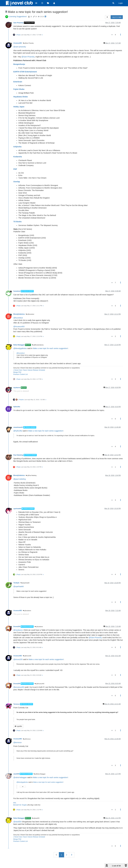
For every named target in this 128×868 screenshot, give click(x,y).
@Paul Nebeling (31, 475)
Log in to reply (117, 17)
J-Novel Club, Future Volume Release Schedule (29, 370)
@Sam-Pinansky (28, 57)
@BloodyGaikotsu (38, 345)
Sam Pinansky (18, 23)
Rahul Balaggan (19, 345)
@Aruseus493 (19, 327)
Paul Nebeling (18, 455)
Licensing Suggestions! (18, 16)
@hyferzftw (18, 431)
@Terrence (27, 739)
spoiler (18, 726)
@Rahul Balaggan (39, 774)
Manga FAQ (17, 372)
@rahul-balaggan (20, 777)
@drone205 (18, 659)
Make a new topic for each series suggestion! (50, 348)
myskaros (17, 388)
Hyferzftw (17, 407)
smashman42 (18, 427)
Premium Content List (20, 374)
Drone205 (17, 627)
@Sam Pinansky (28, 43)
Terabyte (16, 583)
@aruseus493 (19, 687)
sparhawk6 (17, 509)
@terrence (17, 742)
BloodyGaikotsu (19, 314)
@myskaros (27, 611)
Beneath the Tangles (20, 805)
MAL (15, 803)
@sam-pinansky (20, 47)
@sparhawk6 (25, 583)
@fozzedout (30, 314)
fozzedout (17, 291)
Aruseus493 (18, 43)
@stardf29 (36, 818)
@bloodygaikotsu (20, 348)
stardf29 (16, 774)
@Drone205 (27, 656)
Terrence (16, 704)
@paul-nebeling (19, 479)
